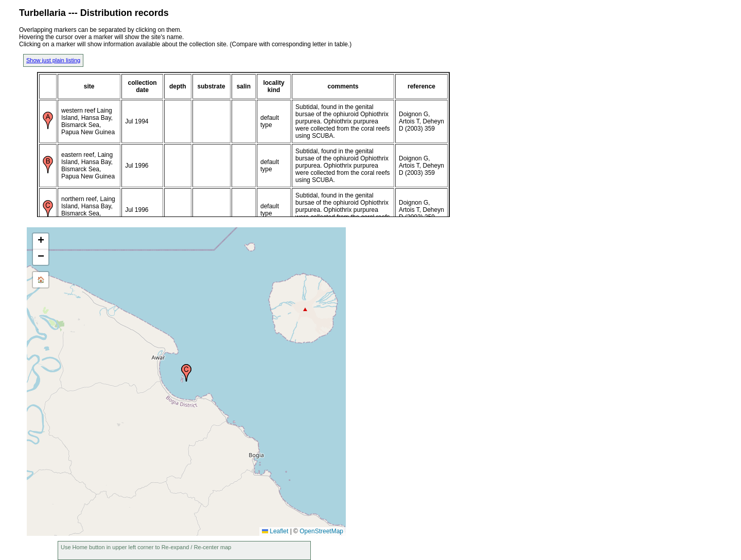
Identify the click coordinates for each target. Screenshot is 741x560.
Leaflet (275, 531)
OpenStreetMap (321, 531)
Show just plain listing (53, 60)
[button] (186, 373)
